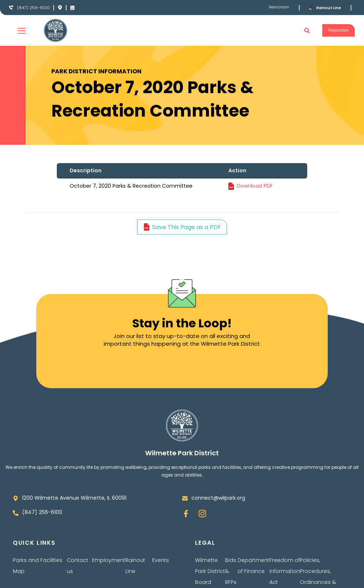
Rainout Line (331, 8)
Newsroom (278, 7)
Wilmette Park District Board (210, 571)
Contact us (78, 566)
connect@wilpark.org (218, 498)
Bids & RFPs (231, 571)
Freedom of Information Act (285, 571)
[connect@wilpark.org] (185, 498)
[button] (299, 30)
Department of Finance (253, 566)
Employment (109, 560)
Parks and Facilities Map (38, 566)
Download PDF (255, 186)
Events (161, 560)
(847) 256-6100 (35, 8)
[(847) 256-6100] (11, 8)
